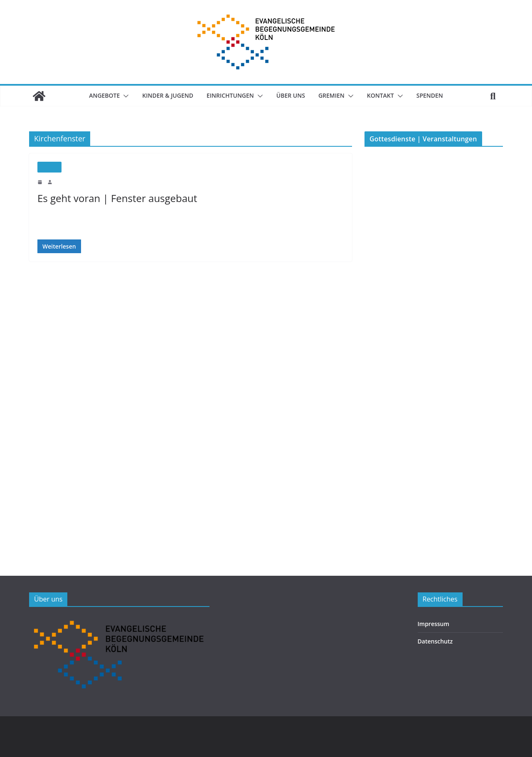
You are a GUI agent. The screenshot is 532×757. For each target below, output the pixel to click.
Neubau (49, 167)
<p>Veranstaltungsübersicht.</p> (427, 347)
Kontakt (386, 95)
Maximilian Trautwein (76, 182)
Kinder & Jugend (165, 95)
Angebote (98, 95)
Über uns (293, 95)
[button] (119, 96)
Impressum (432, 624)
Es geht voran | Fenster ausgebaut (114, 198)
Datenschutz (433, 641)
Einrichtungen (230, 95)
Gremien (335, 95)
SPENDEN (437, 95)
